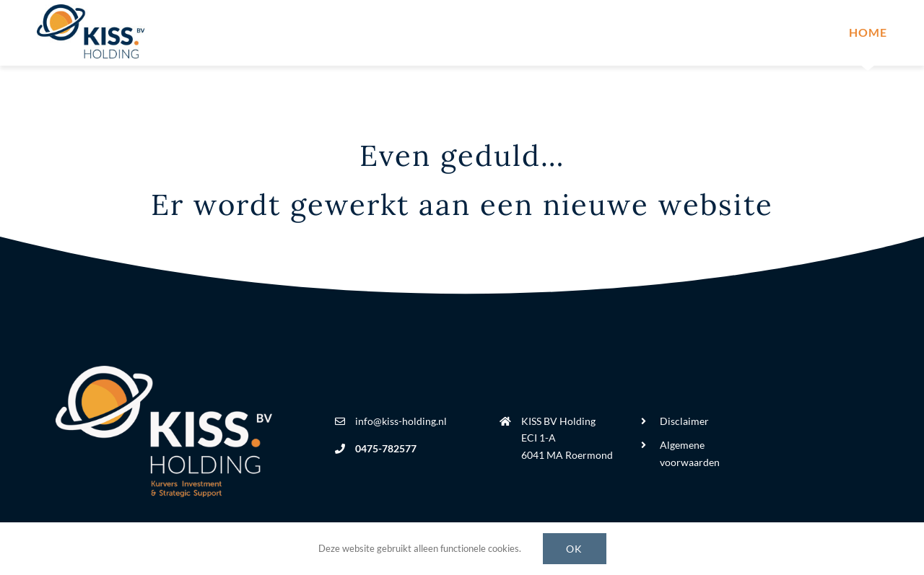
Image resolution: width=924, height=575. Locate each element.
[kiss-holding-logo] (91, 10)
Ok (575, 549)
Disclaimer (684, 421)
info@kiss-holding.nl (401, 421)
